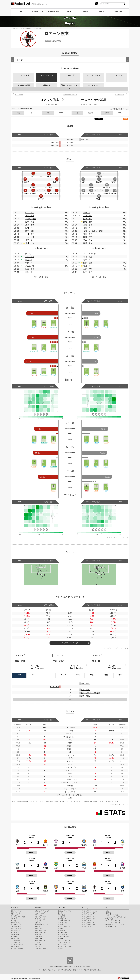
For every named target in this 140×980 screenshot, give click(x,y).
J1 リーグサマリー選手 (89, 913)
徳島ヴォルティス (40, 941)
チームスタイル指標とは (113, 923)
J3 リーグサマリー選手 (89, 925)
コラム (107, 911)
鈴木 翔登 (30, 222)
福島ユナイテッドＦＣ (65, 911)
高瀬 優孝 (30, 225)
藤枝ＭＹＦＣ (38, 939)
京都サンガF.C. (15, 935)
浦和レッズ (14, 915)
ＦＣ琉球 (61, 948)
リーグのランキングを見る (70, 643)
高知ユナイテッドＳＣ (65, 941)
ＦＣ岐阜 (61, 925)
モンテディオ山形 (40, 919)
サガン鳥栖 (38, 944)
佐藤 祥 (87, 228)
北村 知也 (30, 243)
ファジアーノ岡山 (16, 942)
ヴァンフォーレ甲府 (40, 931)
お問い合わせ (86, 967)
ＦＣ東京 (14, 921)
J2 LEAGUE (38, 908)
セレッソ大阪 (15, 939)
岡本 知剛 (30, 231)
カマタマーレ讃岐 (63, 937)
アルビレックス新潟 (40, 933)
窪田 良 (87, 266)
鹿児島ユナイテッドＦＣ (65, 946)
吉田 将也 (88, 216)
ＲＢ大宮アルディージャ (42, 925)
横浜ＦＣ (37, 927)
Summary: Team (36, 12)
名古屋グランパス (16, 933)
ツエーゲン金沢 (63, 923)
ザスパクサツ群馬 (94, 100)
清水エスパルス (16, 931)
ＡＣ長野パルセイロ (64, 921)
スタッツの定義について (118, 804)
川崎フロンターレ (16, 927)
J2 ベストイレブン (87, 921)
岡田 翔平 (88, 237)
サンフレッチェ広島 (17, 944)
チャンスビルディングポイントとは (114, 648)
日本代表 (108, 913)
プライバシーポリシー (69, 967)
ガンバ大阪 (14, 937)
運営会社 (79, 967)
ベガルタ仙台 (38, 915)
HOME (20, 12)
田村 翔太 (30, 228)
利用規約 (52, 967)
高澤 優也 (88, 243)
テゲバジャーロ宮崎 (40, 948)
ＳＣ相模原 (61, 917)
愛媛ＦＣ (61, 939)
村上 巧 (29, 260)
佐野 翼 (29, 240)
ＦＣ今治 (37, 942)
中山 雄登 (30, 237)
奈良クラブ (61, 931)
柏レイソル (14, 919)
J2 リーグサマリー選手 (89, 919)
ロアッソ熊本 (50, 100)
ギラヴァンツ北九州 (64, 942)
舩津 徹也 (88, 219)
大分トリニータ (39, 946)
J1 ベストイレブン (87, 915)
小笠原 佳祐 (31, 219)
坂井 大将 (88, 269)
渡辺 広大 (88, 222)
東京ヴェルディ (16, 923)
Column (85, 12)
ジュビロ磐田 (38, 937)
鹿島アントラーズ (16, 911)
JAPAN (69, 12)
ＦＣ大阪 (61, 929)
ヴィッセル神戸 (16, 941)
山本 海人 (30, 213)
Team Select (117, 12)
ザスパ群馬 (61, 915)
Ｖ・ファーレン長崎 (17, 948)
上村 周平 (30, 234)
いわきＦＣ (38, 921)
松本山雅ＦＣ (62, 919)
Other (107, 908)
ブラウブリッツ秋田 (40, 917)
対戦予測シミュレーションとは (115, 925)
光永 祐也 (88, 225)
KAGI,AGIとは (109, 919)
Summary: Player (53, 12)
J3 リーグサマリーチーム (89, 923)
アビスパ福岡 (15, 946)
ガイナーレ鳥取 (63, 933)
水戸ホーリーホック (17, 913)
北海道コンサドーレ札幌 (42, 911)
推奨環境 (59, 967)
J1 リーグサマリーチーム (89, 911)
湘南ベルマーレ (39, 929)
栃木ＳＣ (61, 913)
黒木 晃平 (30, 216)
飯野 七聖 (88, 263)
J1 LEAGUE (14, 908)
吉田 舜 (87, 213)
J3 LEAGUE (62, 908)
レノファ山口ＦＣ (63, 935)
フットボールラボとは (112, 915)
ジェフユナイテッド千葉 (18, 917)
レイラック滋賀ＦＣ (64, 927)
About (101, 12)
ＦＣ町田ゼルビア (16, 925)
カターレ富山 (38, 935)
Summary (85, 908)
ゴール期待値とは (111, 927)
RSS (125, 119)
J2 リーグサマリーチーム (89, 917)
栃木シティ (38, 923)
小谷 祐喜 (30, 257)
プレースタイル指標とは (113, 921)
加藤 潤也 (88, 234)
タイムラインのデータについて (116, 537)
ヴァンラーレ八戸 (40, 913)
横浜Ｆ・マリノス (16, 929)
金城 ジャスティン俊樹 (93, 231)
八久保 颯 (30, 266)
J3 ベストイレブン (87, 927)
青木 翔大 (88, 240)
